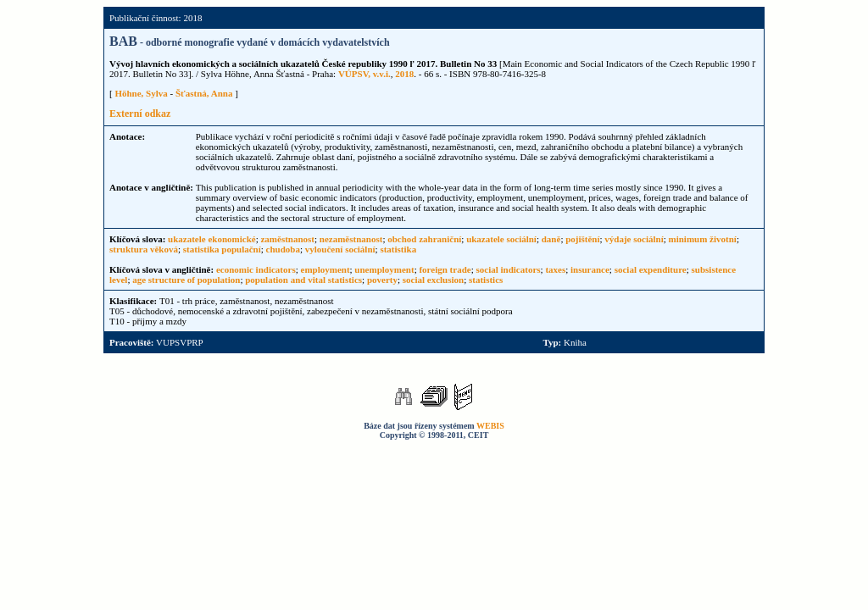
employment (325, 269)
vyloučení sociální (340, 249)
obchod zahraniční (424, 239)
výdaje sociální (634, 239)
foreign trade (445, 269)
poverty (382, 280)
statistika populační (222, 249)
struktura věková (144, 249)
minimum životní (703, 239)
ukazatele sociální (501, 239)
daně (551, 239)
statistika (398, 249)
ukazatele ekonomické (212, 239)
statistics (486, 280)
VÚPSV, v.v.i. (364, 74)
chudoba (283, 249)
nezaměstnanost (351, 239)
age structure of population (186, 280)
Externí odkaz (140, 114)
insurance (590, 269)
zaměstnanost (287, 239)
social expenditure (651, 269)
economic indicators (256, 269)
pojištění (582, 239)
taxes (555, 269)
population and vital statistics (303, 280)
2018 (404, 74)
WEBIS (490, 426)
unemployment (384, 269)
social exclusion (433, 280)
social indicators (508, 269)
